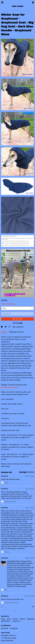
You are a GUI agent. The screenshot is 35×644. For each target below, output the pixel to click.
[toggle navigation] (2, 2)
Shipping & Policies (17, 332)
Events (15, 619)
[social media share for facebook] (2, 327)
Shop (3, 619)
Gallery (23, 619)
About (9, 619)
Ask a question (18, 327)
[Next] (33, 607)
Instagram (14, 628)
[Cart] (33, 3)
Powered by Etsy (7, 641)
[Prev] (2, 607)
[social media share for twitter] (6, 327)
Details (4, 332)
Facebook (5, 628)
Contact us (16, 621)
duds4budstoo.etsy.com (10, 387)
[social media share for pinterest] (10, 327)
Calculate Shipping (8, 304)
